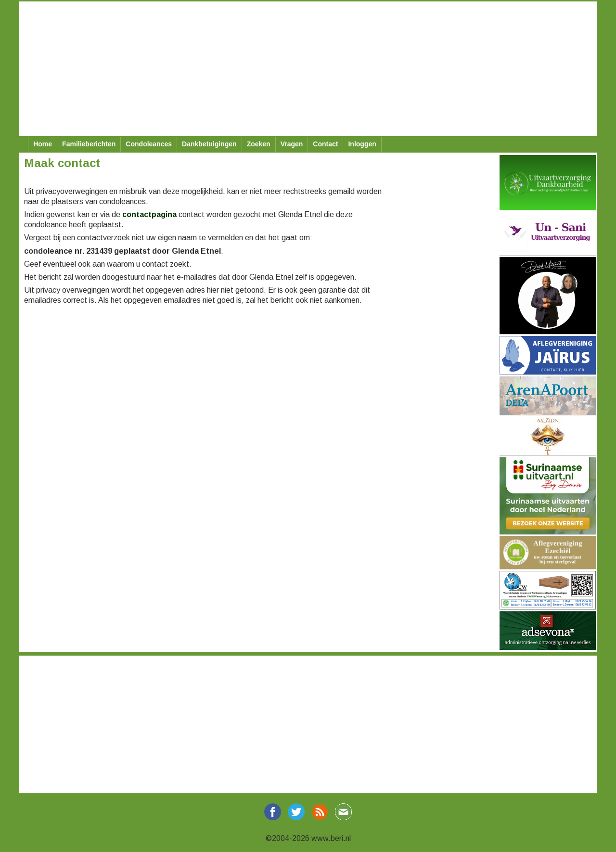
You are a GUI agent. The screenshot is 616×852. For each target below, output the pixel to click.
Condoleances (149, 144)
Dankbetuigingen (209, 144)
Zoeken (259, 144)
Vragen (292, 144)
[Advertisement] (308, 69)
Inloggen (362, 144)
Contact (325, 144)
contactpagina (149, 214)
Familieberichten (89, 144)
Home (43, 144)
